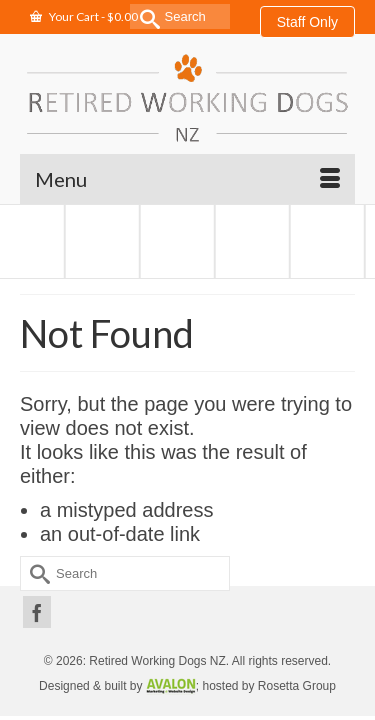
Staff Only (307, 22)
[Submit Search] (145, 16)
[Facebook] (37, 612)
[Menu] (187, 179)
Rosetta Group (297, 686)
